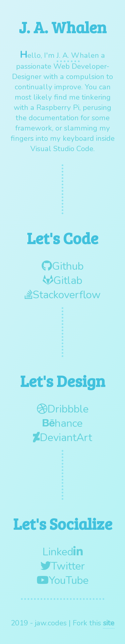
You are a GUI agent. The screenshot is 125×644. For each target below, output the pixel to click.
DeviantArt (62, 438)
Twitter (63, 566)
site (109, 623)
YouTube (63, 580)
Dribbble (63, 409)
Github (63, 266)
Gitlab (62, 280)
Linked (62, 552)
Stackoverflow (63, 295)
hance (63, 423)
